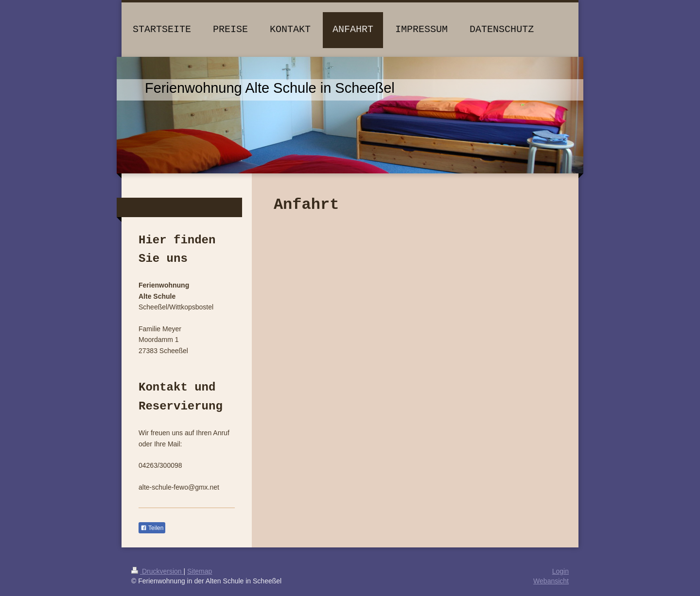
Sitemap (200, 571)
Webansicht (551, 581)
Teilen (152, 528)
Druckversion (157, 571)
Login (560, 571)
